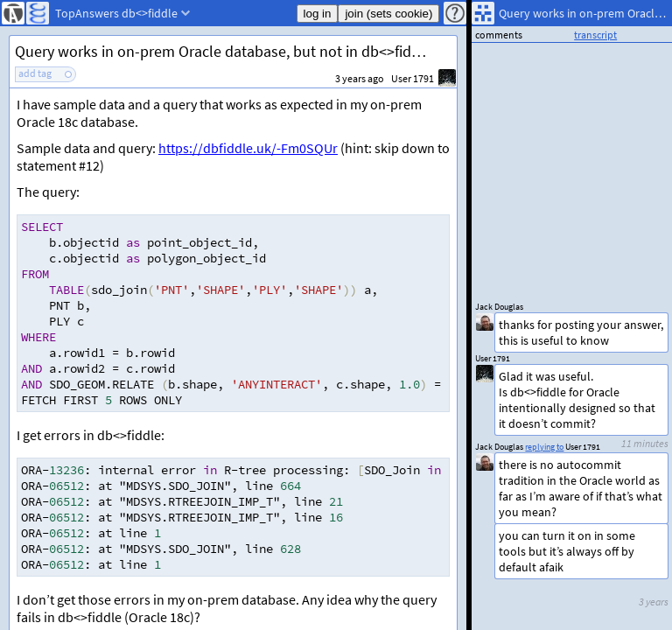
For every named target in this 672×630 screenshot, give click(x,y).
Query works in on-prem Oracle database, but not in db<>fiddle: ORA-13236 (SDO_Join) (236, 51)
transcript (595, 35)
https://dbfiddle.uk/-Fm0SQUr (248, 148)
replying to (544, 447)
